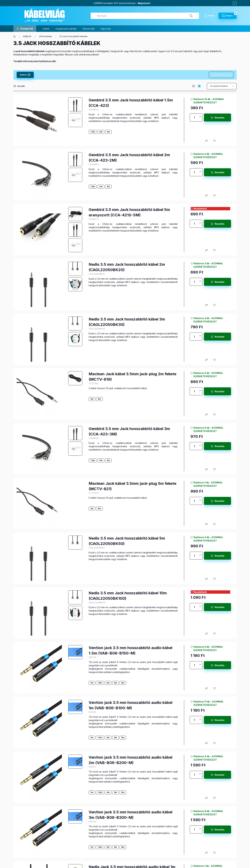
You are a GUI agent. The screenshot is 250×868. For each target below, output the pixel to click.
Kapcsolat (106, 29)
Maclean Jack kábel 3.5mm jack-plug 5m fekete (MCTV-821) (132, 486)
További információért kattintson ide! (35, 61)
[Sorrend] (222, 86)
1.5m (93, 132)
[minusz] (200, 119)
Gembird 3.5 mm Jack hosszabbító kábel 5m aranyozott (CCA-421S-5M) (129, 212)
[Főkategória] (15, 36)
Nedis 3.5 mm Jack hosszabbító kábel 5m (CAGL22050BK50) (127, 541)
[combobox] (145, 16)
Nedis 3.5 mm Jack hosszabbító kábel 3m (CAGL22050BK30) (127, 322)
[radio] (194, 86)
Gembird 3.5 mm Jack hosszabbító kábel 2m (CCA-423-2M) (129, 158)
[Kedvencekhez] (214, 141)
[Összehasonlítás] (206, 141)
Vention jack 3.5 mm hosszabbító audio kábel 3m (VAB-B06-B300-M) (131, 815)
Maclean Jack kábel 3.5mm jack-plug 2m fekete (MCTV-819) (132, 377)
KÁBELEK (27, 36)
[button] (25, 29)
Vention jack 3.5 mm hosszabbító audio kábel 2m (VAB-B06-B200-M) (131, 760)
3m (108, 132)
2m (101, 132)
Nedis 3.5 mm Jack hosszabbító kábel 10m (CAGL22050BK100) (128, 596)
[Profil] (210, 16)
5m (99, 399)
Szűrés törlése (219, 75)
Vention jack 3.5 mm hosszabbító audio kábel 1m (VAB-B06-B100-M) (131, 705)
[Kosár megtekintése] (228, 16)
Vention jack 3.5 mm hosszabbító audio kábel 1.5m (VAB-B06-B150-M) (131, 650)
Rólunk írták (89, 29)
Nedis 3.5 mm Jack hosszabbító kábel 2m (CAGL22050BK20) (127, 267)
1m (92, 683)
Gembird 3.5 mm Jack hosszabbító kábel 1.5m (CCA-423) (131, 103)
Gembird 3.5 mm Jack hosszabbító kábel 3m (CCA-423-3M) (129, 431)
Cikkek (46, 29)
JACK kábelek (45, 36)
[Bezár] (235, 3)
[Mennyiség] (194, 117)
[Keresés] (191, 16)
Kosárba (220, 118)
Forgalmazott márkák (66, 29)
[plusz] (200, 116)
